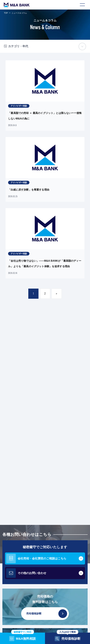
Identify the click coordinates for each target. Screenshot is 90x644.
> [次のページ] (57, 294)
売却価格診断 (47, 614)
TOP (6, 13)
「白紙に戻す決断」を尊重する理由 (29, 190)
